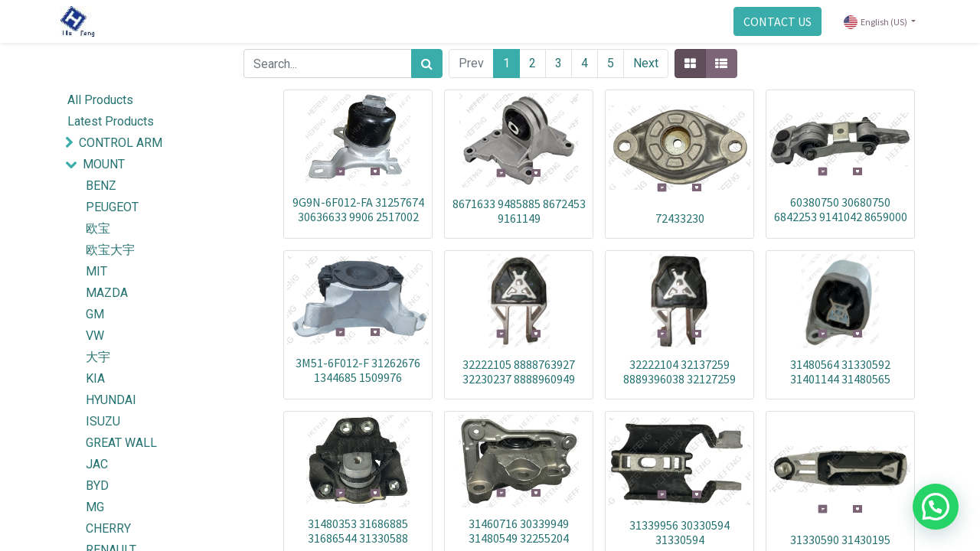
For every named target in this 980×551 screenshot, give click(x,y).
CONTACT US (773, 21)
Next (646, 63)
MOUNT (104, 164)
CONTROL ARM (121, 143)
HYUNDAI (111, 400)
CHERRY (108, 528)
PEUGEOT (112, 207)
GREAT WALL (121, 443)
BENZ (101, 186)
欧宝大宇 (110, 250)
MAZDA (107, 293)
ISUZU (103, 421)
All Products (100, 100)
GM (95, 314)
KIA (95, 378)
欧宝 (98, 228)
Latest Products (111, 121)
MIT (96, 271)
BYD (97, 486)
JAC (97, 464)
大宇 (98, 357)
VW (95, 336)
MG (95, 507)
